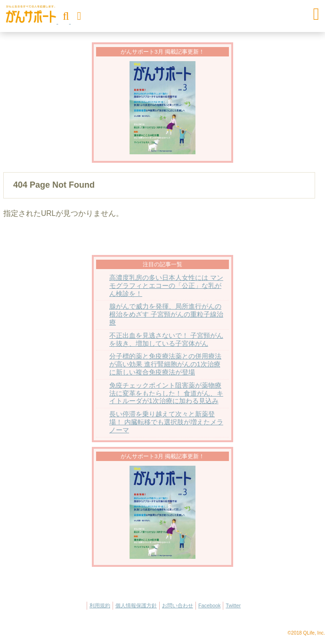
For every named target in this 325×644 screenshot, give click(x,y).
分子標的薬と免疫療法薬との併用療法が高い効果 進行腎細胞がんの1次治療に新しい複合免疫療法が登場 (165, 364)
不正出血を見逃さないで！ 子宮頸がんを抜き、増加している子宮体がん (166, 340)
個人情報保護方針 (136, 605)
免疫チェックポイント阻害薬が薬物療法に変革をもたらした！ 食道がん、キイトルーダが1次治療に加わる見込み (166, 394)
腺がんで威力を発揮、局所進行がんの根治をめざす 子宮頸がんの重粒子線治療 (166, 314)
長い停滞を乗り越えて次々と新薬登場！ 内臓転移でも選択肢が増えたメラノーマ (166, 422)
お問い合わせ (178, 605)
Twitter (233, 605)
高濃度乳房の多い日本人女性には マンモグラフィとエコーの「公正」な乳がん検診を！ (166, 286)
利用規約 (100, 605)
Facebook (209, 605)
